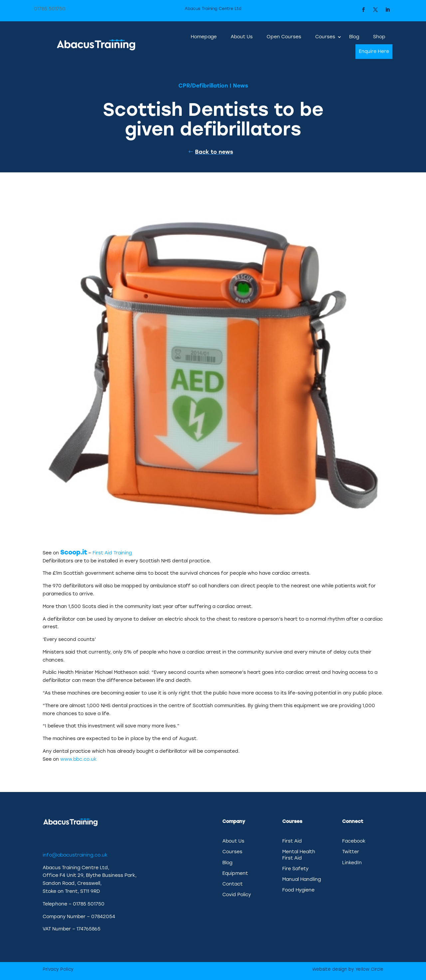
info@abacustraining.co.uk (75, 855)
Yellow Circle (369, 969)
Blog (354, 37)
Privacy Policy (58, 969)
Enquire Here (374, 51)
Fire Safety (295, 869)
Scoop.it (74, 552)
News (240, 86)
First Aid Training (112, 553)
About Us (242, 37)
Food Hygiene (298, 890)
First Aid (292, 841)
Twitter (351, 852)
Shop (379, 37)
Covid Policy (237, 895)
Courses (325, 37)
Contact (232, 884)
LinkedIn (352, 863)
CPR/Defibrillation (203, 86)
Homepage (204, 37)
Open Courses (284, 37)
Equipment (235, 873)
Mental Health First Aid (299, 855)
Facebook (354, 841)
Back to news (214, 152)
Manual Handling (302, 879)
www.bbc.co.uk (78, 759)
